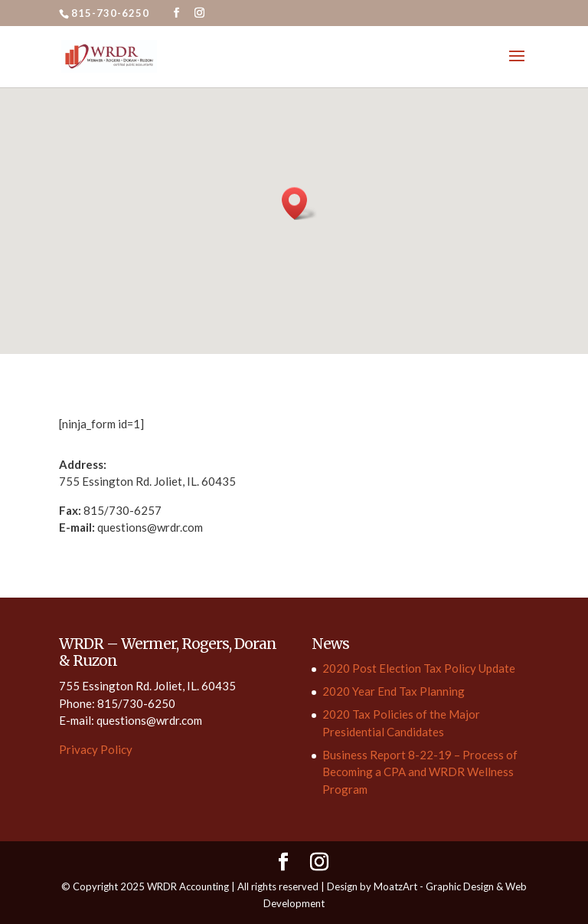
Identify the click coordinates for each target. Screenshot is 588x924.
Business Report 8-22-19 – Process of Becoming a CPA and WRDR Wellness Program (420, 772)
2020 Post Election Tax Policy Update (419, 668)
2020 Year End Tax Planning (394, 691)
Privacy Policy (96, 749)
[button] (299, 203)
